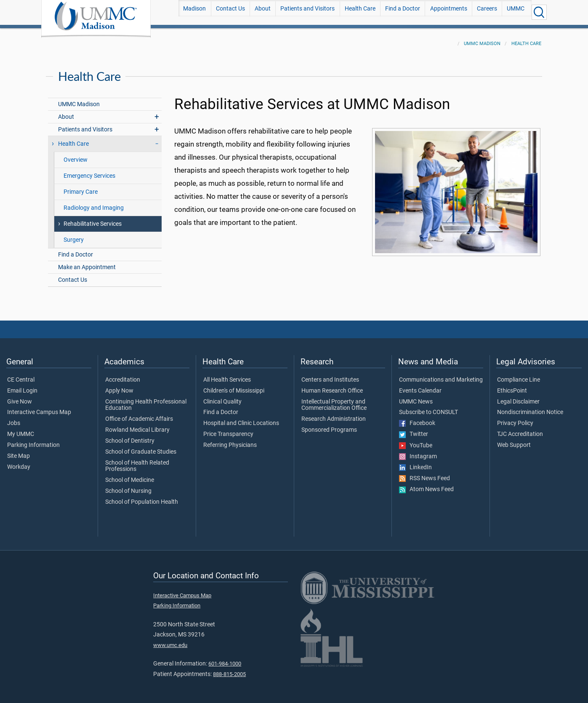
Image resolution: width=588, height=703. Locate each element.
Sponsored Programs (329, 425)
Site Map (19, 451)
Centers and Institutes (330, 375)
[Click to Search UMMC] (539, 12)
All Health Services (227, 375)
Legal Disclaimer (518, 397)
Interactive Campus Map (39, 407)
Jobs (14, 418)
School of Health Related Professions (137, 461)
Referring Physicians (230, 440)
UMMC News (416, 397)
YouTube (416, 441)
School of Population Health (142, 497)
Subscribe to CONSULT (428, 407)
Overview (76, 155)
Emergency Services (89, 171)
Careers (487, 12)
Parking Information (33, 440)
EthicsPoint (512, 386)
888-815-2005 (229, 669)
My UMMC (21, 429)
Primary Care (81, 187)
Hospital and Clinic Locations (241, 418)
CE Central (21, 375)
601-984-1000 (225, 659)
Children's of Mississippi (234, 386)
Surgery (74, 235)
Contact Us (230, 12)
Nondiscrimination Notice (530, 407)
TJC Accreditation (520, 429)
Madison (194, 12)
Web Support (514, 440)
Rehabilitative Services (93, 219)
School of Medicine (130, 475)
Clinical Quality (222, 397)
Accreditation (123, 375)
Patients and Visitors (307, 12)
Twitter (414, 429)
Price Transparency (228, 429)
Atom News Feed (426, 484)
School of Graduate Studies (141, 447)
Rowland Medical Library (137, 425)
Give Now (20, 397)
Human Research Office (332, 386)
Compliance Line (519, 375)
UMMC (516, 12)
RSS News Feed (424, 473)
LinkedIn (415, 462)
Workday (19, 462)
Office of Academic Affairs (139, 414)
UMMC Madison (482, 39)
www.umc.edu (170, 640)
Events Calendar (420, 386)
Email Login (22, 386)
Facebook (417, 418)
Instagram (418, 452)
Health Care (360, 12)
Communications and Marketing (441, 375)
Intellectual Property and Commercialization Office (334, 400)
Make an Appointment (87, 262)
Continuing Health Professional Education (146, 400)
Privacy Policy (515, 418)
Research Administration (334, 414)
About (263, 12)
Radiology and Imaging (94, 203)
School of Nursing (128, 486)
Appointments (449, 12)
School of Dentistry (130, 436)
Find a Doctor (403, 12)
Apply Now (119, 386)
